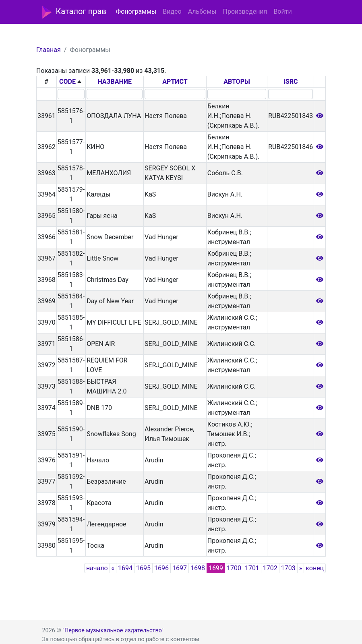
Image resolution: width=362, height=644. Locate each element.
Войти (282, 11)
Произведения (245, 11)
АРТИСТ (175, 82)
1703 (288, 568)
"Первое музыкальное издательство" (113, 631)
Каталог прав (74, 12)
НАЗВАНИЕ (115, 82)
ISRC (291, 82)
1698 (198, 568)
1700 (234, 568)
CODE (67, 82)
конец (315, 568)
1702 (270, 568)
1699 (216, 568)
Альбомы (202, 11)
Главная (49, 50)
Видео (172, 11)
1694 (125, 568)
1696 (161, 568)
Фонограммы (136, 11)
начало (97, 568)
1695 (143, 568)
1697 (180, 568)
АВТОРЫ (237, 82)
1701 (252, 568)
